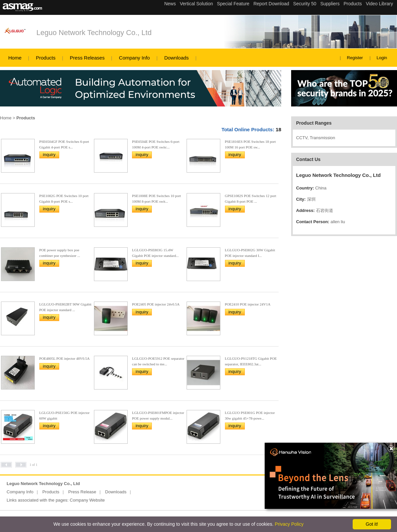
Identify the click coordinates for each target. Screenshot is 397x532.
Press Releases (87, 58)
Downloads (176, 58)
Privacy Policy (289, 524)
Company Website (87, 500)
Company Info (134, 58)
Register (355, 58)
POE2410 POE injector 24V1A (248, 304)
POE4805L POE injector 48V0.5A (65, 358)
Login (382, 58)
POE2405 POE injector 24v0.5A (156, 304)
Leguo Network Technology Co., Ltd (94, 33)
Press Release (82, 492)
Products (45, 58)
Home (15, 58)
